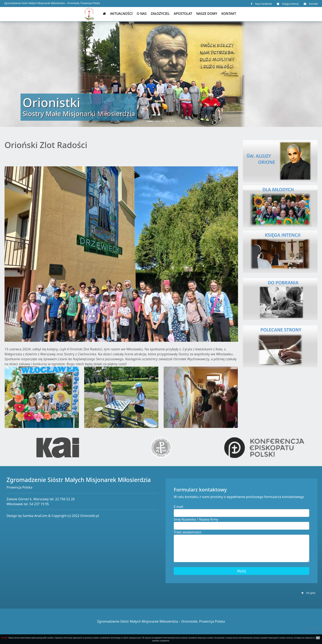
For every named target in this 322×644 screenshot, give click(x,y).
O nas (142, 14)
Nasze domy (207, 14)
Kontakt (311, 4)
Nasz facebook (261, 4)
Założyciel (160, 14)
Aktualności (121, 14)
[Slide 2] (157, 121)
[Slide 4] (172, 121)
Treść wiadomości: (188, 532)
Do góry (308, 593)
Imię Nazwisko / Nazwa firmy (196, 519)
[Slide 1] (150, 121)
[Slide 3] (165, 121)
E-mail (178, 507)
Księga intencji (288, 4)
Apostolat (183, 14)
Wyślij (241, 571)
